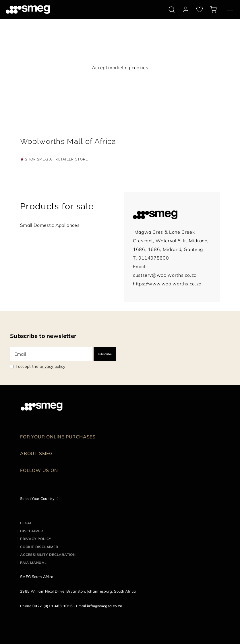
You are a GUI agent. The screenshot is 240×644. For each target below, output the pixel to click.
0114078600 (154, 258)
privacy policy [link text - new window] (52, 366)
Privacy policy (36, 539)
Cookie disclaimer (39, 547)
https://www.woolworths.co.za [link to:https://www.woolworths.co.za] (167, 284)
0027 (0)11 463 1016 (53, 606)
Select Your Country (37, 498)
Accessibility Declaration (48, 555)
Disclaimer (32, 531)
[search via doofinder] (172, 9)
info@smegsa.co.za (105, 606)
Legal (26, 523)
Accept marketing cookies (120, 67)
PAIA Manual (33, 563)
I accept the (41, 366)
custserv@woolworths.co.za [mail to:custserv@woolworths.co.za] (165, 275)
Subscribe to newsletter (43, 336)
